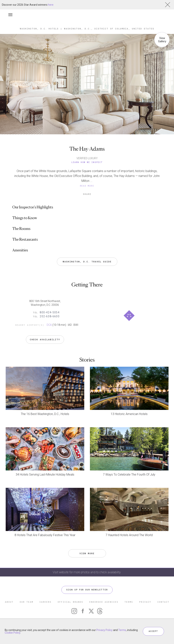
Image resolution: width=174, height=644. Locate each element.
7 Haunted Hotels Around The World (129, 535)
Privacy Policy (104, 630)
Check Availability (45, 339)
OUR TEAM (26, 602)
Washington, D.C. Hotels (39, 29)
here (51, 5)
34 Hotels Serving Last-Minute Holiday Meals (45, 475)
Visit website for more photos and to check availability (87, 572)
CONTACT (163, 602)
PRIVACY (145, 602)
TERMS (129, 602)
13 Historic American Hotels (129, 414)
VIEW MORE (87, 553)
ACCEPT (153, 631)
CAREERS (45, 602)
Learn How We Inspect (87, 162)
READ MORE (87, 186)
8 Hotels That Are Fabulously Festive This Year (45, 535)
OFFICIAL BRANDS (70, 602)
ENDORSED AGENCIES (104, 602)
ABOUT (9, 602)
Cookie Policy (12, 633)
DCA (49, 325)
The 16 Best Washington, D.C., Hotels (45, 414)
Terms (122, 630)
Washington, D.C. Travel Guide (87, 262)
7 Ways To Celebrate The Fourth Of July (129, 475)
